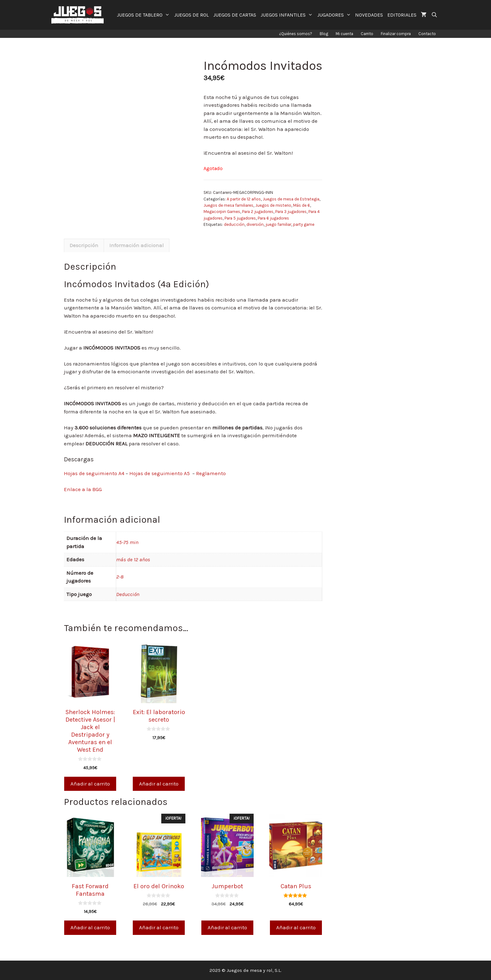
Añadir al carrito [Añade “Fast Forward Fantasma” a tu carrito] (90, 927)
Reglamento (211, 473)
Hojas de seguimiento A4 (94, 473)
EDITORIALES (402, 15)
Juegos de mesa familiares (228, 205)
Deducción (128, 594)
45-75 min (127, 542)
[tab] (84, 246)
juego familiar (278, 224)
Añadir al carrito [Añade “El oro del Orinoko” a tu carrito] (159, 927)
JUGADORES (335, 15)
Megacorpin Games (222, 212)
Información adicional (137, 245)
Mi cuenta (344, 34)
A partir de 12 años (244, 199)
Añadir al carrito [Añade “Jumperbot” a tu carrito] (227, 927)
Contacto (427, 34)
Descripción (84, 245)
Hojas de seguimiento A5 (160, 473)
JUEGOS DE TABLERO (144, 15)
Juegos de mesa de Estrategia (291, 199)
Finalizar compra (396, 34)
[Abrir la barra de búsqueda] (434, 15)
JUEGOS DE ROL (191, 15)
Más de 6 (302, 205)
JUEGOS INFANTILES (288, 15)
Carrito (367, 34)
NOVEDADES (369, 15)
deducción (234, 224)
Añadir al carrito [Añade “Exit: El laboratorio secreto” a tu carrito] (159, 784)
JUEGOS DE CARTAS (235, 15)
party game (304, 224)
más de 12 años (133, 559)
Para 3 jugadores (291, 212)
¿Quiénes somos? (296, 34)
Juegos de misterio (273, 205)
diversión (255, 224)
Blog (324, 34)
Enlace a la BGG (83, 489)
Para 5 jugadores (240, 218)
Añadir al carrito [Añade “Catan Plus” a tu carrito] (296, 927)
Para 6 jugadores (273, 218)
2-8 (120, 577)
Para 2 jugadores (258, 212)
